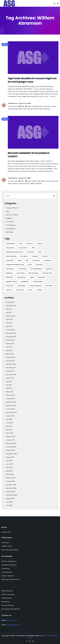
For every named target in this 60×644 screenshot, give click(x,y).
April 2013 (9, 326)
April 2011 (9, 388)
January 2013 (10, 330)
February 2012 (11, 357)
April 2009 (9, 471)
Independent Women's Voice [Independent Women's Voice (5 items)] (15, 265)
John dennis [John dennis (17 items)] (10, 269)
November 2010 (11, 406)
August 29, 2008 (25, 103)
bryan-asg (14, 106)
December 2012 (11, 333)
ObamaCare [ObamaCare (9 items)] (10, 277)
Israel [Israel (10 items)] (30, 265)
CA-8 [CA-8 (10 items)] (21, 244)
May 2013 (9, 323)
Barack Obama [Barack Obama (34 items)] (10, 244)
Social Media (5, 602)
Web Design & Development (11, 609)
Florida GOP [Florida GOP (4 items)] (10, 260)
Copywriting (5, 569)
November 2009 (11, 447)
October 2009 (11, 450)
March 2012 (10, 354)
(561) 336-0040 (12, 620)
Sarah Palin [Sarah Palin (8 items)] (10, 286)
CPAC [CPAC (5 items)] (33, 248)
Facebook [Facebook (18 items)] (35, 256)
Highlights (9, 218)
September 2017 (11, 306)
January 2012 (10, 361)
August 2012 (10, 344)
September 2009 (12, 454)
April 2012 (9, 351)
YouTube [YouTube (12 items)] (39, 290)
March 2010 (10, 433)
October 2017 (10, 302)
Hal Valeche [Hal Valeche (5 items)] (36, 260)
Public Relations (7, 598)
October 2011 (10, 371)
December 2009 (11, 443)
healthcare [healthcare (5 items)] (48, 260)
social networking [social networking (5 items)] (35, 286)
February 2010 (11, 437)
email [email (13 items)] (40, 252)
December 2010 (11, 402)
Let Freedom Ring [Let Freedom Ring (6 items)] (36, 269)
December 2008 (11, 485)
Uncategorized (11, 229)
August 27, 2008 (25, 178)
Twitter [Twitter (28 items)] (30, 290)
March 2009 (10, 474)
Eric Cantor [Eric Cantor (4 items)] (24, 256)
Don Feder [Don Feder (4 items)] (31, 252)
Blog (22, 106)
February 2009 (11, 478)
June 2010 (9, 423)
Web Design (10, 232)
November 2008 (11, 488)
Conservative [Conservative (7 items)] (10, 248)
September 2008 (12, 495)
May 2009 (9, 468)
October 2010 (10, 409)
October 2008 (11, 492)
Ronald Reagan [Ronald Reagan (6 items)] (38, 281)
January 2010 (10, 440)
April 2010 (9, 430)
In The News (10, 222)
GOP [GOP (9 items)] (27, 260)
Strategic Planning (8, 605)
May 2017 (9, 313)
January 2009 (11, 481)
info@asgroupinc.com (13, 625)
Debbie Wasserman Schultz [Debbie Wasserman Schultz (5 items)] (15, 252)
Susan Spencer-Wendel (31, 109)
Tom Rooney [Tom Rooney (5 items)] (20, 290)
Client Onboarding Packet (10, 550)
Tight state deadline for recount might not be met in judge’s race (32, 80)
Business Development (9, 561)
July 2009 (9, 461)
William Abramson (45, 109)
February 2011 (10, 395)
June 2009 (10, 464)
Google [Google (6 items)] (20, 260)
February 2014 (11, 316)
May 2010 (9, 426)
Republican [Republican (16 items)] (42, 277)
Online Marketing (7, 591)
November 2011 (11, 368)
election (34, 181)
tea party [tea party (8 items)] (9, 290)
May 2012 (9, 347)
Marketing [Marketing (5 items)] (9, 273)
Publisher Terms (7, 546)
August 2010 (10, 416)
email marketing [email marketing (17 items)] (11, 256)
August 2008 (10, 499)
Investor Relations (8, 576)
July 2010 (9, 419)
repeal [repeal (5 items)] (32, 277)
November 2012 (11, 337)
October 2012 (10, 340)
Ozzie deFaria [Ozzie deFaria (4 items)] (22, 277)
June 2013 (9, 320)
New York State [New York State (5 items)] (34, 273)
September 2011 (11, 375)
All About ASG (6, 532)
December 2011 (11, 364)
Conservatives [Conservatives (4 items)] (23, 248)
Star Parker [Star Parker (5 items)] (49, 286)
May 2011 (9, 385)
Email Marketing (7, 572)
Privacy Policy (49, 636)
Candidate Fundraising (9, 565)
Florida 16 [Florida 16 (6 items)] (45, 256)
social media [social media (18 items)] (21, 286)
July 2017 (9, 309)
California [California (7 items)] (30, 244)
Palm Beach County (38, 106)
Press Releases (11, 225)
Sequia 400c (18, 109)
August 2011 (10, 378)
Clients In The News (12, 215)
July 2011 (9, 381)
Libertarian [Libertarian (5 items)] (50, 269)
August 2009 (10, 457)
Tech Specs (5, 543)
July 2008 (9, 502)
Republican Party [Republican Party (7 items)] (11, 281)
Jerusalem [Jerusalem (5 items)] (39, 265)
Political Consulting (8, 594)
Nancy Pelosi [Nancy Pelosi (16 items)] (21, 273)
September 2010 (11, 412)
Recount (48, 106)
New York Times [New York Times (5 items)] (47, 273)
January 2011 (10, 399)
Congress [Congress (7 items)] (40, 244)
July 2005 (9, 505)
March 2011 (10, 392)
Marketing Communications (11, 579)
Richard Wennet (24, 184)
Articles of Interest (12, 208)
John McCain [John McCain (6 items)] (22, 269)
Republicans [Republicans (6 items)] (25, 281)
